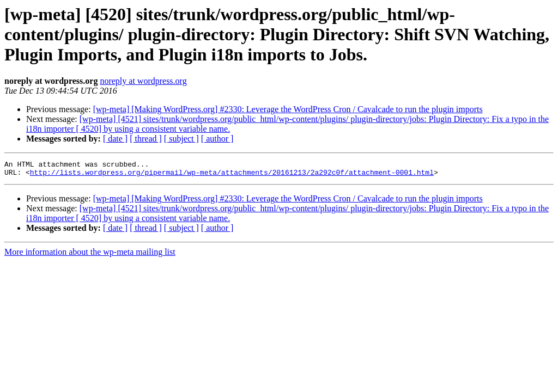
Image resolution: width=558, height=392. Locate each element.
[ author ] (217, 139)
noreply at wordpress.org (143, 81)
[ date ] (115, 139)
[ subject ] (181, 139)
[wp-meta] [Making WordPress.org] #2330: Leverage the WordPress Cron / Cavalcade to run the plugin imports (288, 109)
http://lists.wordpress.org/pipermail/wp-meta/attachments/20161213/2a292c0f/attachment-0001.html (232, 175)
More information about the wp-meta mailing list (90, 255)
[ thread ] (146, 139)
